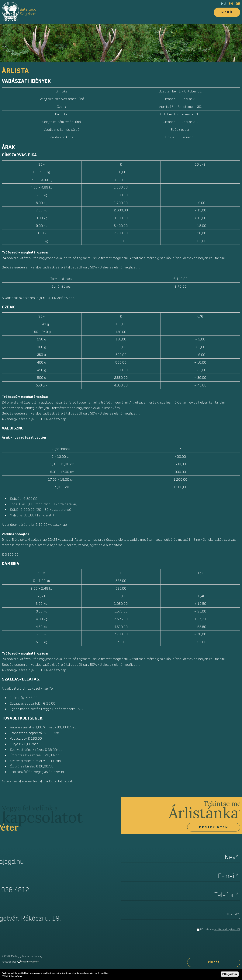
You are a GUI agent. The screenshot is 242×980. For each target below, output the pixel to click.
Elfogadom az (220, 930)
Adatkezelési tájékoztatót (227, 930)
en (231, 4)
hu (223, 4)
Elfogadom (230, 974)
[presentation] (211, 945)
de (238, 4)
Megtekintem (214, 827)
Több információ (12, 976)
